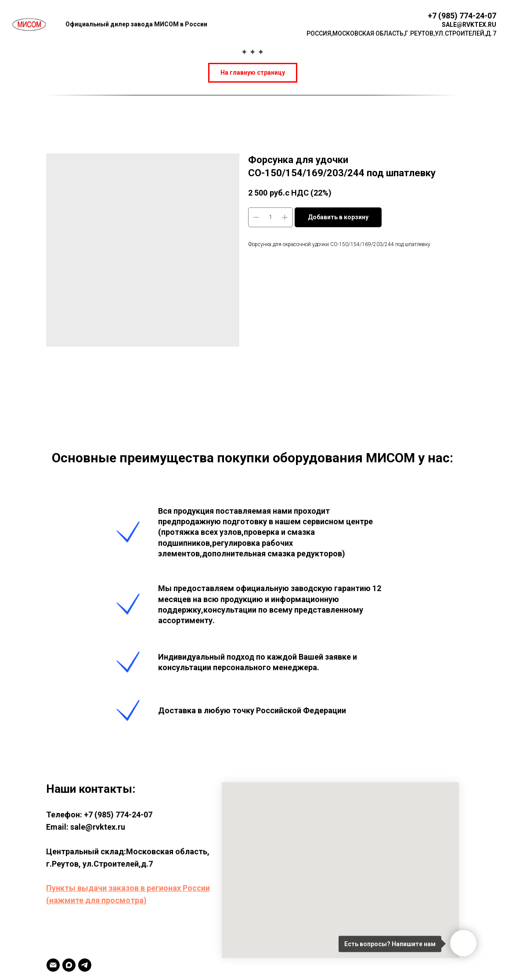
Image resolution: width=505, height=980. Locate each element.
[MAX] (69, 965)
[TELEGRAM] (85, 965)
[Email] (53, 965)
